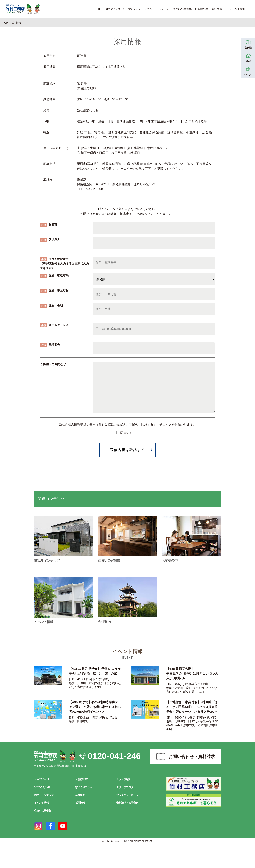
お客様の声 (202, 9)
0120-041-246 (114, 756)
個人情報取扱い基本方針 (85, 424)
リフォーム (163, 9)
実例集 (248, 44)
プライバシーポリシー (128, 795)
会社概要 (80, 795)
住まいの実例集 (182, 9)
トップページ (41, 779)
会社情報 (217, 9)
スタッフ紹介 (124, 779)
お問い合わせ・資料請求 (192, 757)
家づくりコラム (84, 787)
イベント (248, 71)
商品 (248, 57)
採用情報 (80, 803)
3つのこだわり (115, 9)
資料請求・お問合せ (127, 803)
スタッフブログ (125, 787)
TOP (100, 9)
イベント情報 (237, 9)
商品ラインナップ (138, 9)
